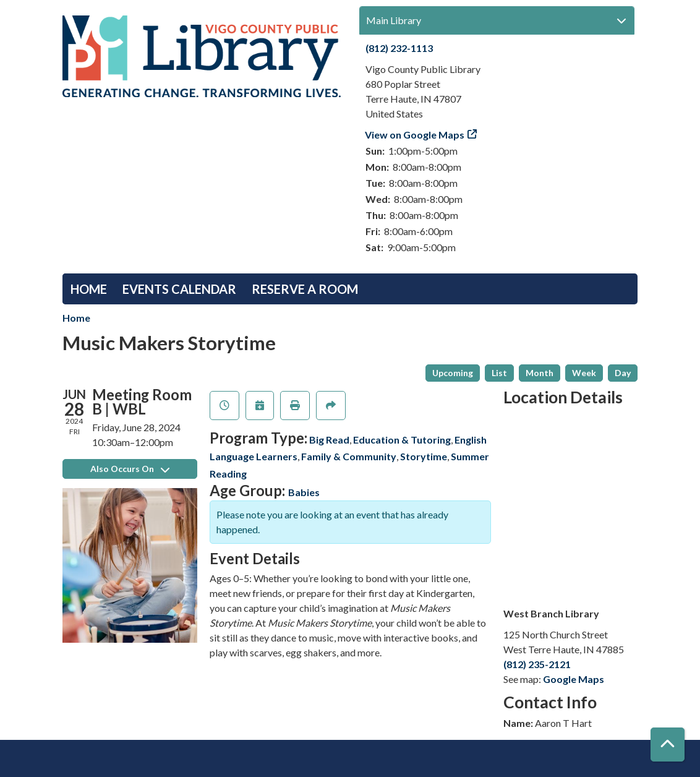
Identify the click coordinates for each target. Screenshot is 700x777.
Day (623, 373)
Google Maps (574, 679)
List (499, 373)
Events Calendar (179, 289)
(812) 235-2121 (537, 664)
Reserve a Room (305, 289)
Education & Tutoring (402, 440)
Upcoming (453, 373)
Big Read (329, 440)
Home (89, 289)
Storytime (424, 456)
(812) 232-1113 (399, 48)
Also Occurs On (130, 469)
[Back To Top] (668, 745)
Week (584, 373)
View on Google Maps (415, 135)
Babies (304, 492)
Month (540, 373)
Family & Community (349, 456)
